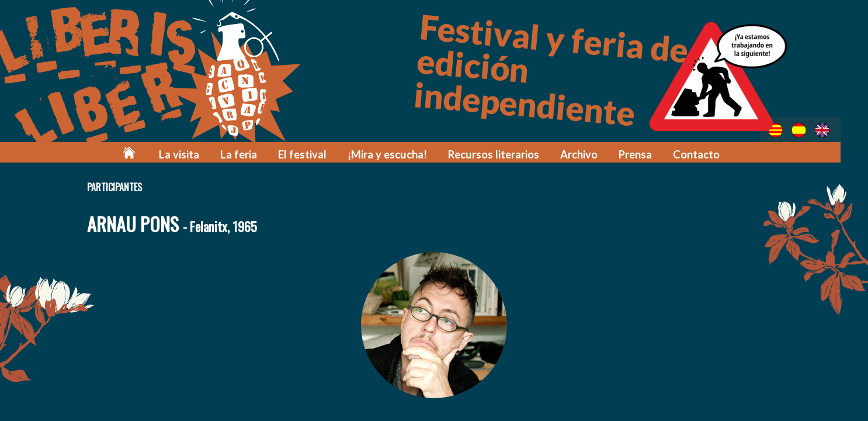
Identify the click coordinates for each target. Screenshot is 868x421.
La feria (259, 153)
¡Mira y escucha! (401, 153)
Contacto (700, 153)
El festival (320, 153)
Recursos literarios (503, 153)
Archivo (585, 153)
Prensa (640, 153)
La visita (202, 153)
